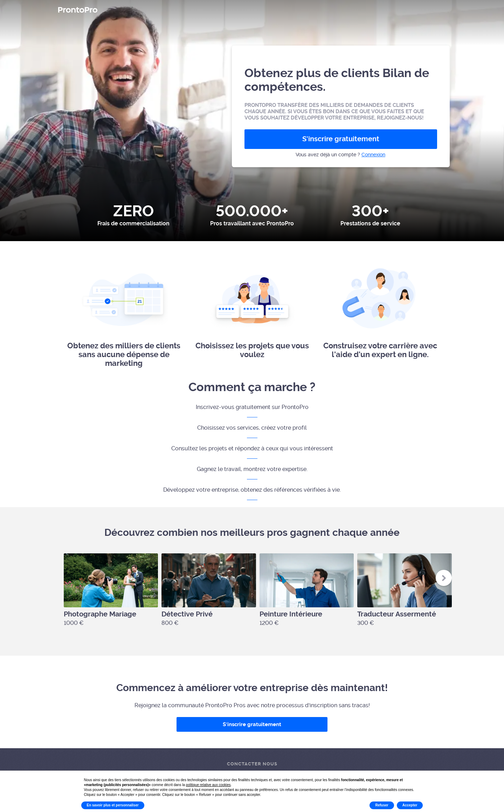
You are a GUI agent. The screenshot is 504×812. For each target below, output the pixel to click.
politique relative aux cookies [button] (208, 785)
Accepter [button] (410, 805)
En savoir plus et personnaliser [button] (113, 805)
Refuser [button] (382, 805)
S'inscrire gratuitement (341, 139)
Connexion (373, 155)
